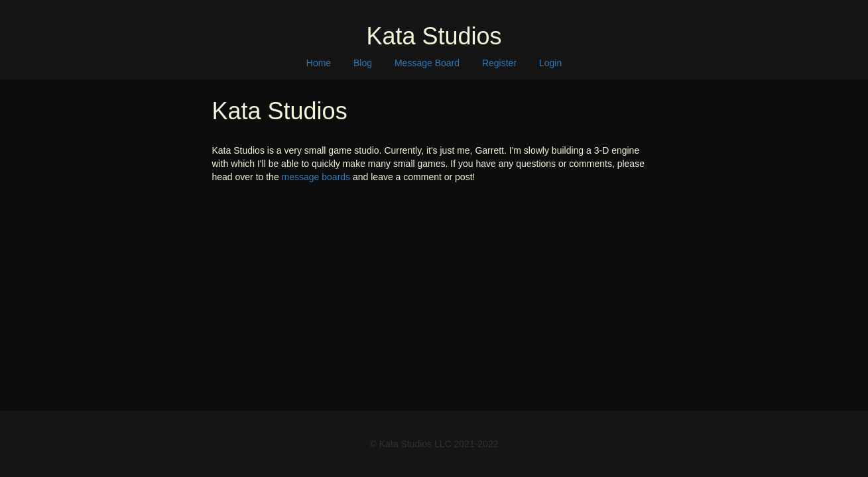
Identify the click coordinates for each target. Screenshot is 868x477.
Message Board (427, 63)
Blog (363, 63)
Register (499, 63)
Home (319, 63)
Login (550, 63)
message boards (316, 177)
